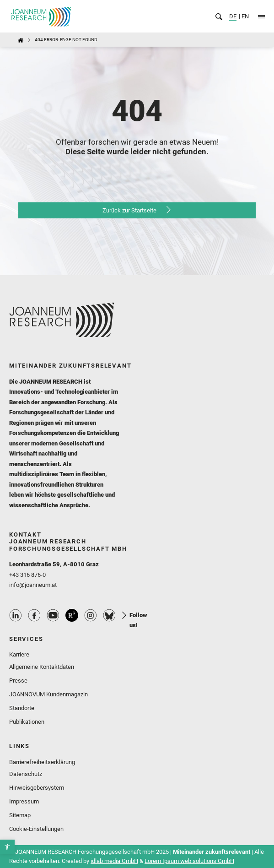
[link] (7, 847)
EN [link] (244, 16)
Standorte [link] (22, 708)
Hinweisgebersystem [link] (37, 788)
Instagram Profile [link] (91, 615)
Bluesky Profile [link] (109, 615)
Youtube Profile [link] (53, 615)
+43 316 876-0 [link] (27, 575)
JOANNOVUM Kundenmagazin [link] (48, 694)
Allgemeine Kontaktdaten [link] (42, 667)
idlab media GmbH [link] (114, 861)
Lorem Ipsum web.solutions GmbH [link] (189, 861)
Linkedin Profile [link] (16, 615)
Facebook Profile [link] (34, 615)
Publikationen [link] (27, 722)
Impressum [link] (24, 801)
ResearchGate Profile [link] (72, 615)
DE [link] (233, 16)
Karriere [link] (19, 654)
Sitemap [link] (20, 815)
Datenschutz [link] (26, 774)
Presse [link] (18, 681)
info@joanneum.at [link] (33, 585)
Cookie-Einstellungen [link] (36, 829)
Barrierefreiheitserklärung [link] (42, 762)
